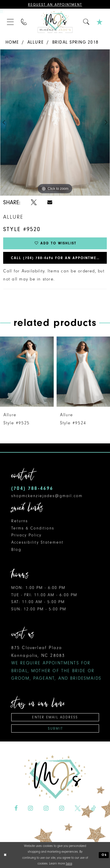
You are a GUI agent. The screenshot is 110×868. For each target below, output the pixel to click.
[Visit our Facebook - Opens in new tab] (16, 808)
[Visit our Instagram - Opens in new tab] (30, 808)
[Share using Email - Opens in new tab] (50, 202)
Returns (20, 521)
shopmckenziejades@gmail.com (47, 496)
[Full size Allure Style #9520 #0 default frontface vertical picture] (55, 122)
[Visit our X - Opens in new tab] (77, 808)
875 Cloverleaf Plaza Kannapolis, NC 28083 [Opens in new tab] (56, 663)
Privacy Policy (27, 535)
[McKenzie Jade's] (55, 22)
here (69, 864)
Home (12, 42)
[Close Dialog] (5, 855)
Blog (16, 550)
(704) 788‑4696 (32, 488)
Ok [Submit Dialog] (104, 855)
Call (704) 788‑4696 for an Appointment (56, 258)
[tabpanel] (55, 122)
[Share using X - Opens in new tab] (34, 202)
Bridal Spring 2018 (75, 42)
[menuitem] (10, 22)
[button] (10, 22)
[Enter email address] (55, 717)
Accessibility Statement (38, 542)
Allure (36, 42)
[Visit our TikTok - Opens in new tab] (93, 808)
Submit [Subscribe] (55, 728)
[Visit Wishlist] (100, 22)
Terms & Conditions (33, 528)
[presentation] (27, 372)
